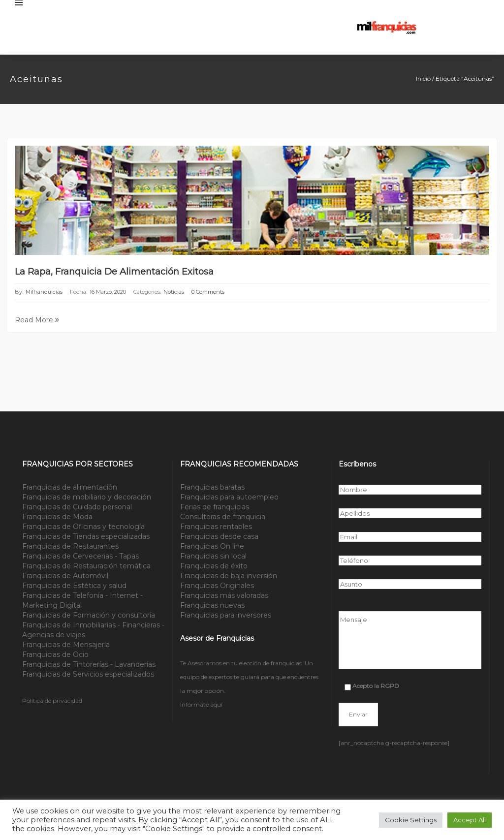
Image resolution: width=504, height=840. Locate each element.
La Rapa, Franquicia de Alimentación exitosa (114, 272)
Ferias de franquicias (215, 507)
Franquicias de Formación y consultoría (89, 615)
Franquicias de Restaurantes (70, 546)
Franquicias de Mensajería (66, 645)
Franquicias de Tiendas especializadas (86, 536)
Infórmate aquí (201, 704)
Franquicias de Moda (57, 517)
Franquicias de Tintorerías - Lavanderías (89, 664)
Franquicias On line (212, 546)
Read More (37, 320)
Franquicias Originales (217, 586)
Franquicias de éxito (214, 566)
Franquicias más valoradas (224, 595)
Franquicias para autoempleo (229, 497)
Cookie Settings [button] (411, 820)
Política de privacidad (52, 700)
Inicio (423, 78)
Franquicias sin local (213, 556)
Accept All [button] (470, 820)
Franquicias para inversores (226, 615)
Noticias (174, 292)
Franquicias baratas (212, 487)
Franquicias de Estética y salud (74, 586)
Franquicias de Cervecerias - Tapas (80, 556)
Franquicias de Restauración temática (86, 566)
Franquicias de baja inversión (229, 576)
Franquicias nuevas (212, 605)
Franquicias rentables (216, 527)
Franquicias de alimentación (70, 487)
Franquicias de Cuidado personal (77, 507)
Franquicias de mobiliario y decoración (87, 497)
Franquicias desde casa (219, 536)
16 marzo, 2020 (108, 292)
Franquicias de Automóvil (65, 576)
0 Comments (208, 292)
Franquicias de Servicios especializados (88, 674)
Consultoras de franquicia (223, 517)
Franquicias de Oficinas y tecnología (83, 527)
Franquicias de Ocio (55, 654)
